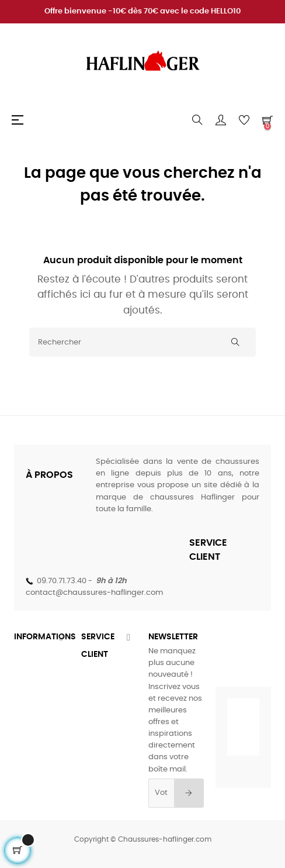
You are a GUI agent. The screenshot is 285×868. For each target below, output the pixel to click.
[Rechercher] (142, 342)
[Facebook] (205, 652)
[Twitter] (231, 652)
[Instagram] (256, 652)
